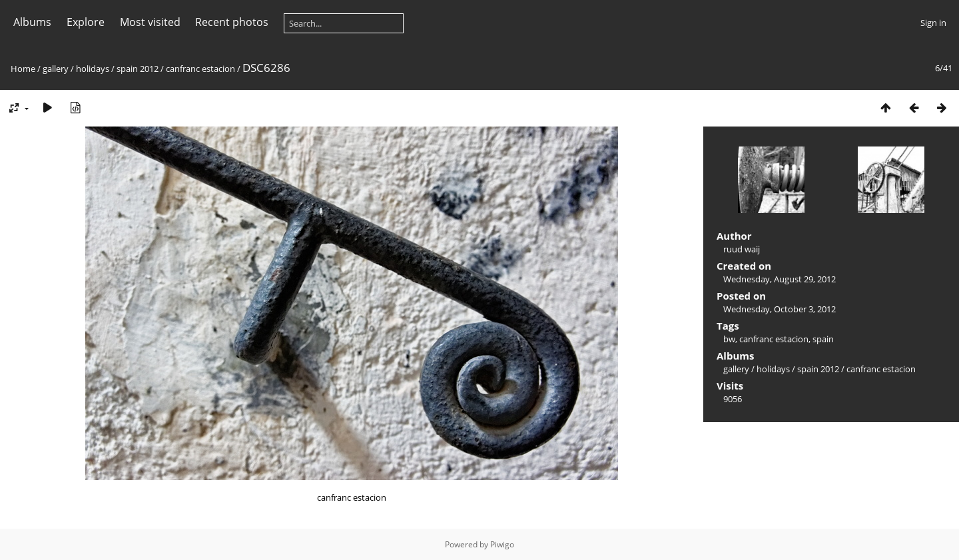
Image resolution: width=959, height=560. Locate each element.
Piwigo (502, 544)
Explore (86, 22)
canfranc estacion (200, 69)
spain (823, 339)
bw (729, 339)
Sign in (933, 23)
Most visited (150, 22)
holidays (93, 69)
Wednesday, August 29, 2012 (780, 279)
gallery (56, 69)
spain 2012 (138, 69)
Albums (32, 22)
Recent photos (232, 22)
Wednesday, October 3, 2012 (780, 309)
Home (23, 69)
